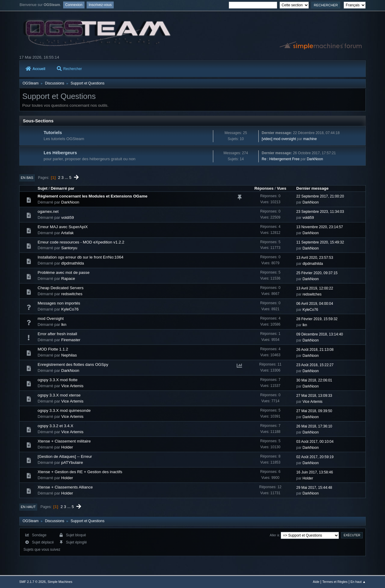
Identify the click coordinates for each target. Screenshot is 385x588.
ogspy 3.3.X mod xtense (59, 395)
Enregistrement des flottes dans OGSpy (73, 364)
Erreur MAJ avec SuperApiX (63, 227)
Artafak (67, 233)
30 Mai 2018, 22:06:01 (314, 380)
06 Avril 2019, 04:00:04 (315, 304)
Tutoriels (53, 133)
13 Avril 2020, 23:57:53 (315, 258)
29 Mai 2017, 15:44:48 (314, 488)
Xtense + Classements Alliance (65, 487)
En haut (28, 507)
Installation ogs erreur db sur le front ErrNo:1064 (80, 257)
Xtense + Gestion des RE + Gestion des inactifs (80, 472)
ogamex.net (48, 211)
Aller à (274, 535)
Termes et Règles (335, 582)
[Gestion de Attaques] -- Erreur (65, 456)
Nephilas (69, 355)
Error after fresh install (57, 334)
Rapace (68, 279)
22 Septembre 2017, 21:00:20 (320, 196)
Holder (67, 447)
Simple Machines (60, 582)
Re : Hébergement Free (281, 159)
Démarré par (63, 188)
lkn (64, 325)
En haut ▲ (358, 582)
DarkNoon (315, 159)
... (67, 178)
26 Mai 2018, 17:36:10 (314, 426)
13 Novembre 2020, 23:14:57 (320, 227)
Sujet (43, 188)
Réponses (264, 188)
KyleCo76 (70, 309)
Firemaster (71, 340)
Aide (316, 582)
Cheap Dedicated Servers (61, 288)
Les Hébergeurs (60, 153)
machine (310, 139)
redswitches (72, 294)
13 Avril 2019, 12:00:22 (315, 288)
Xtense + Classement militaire (64, 441)
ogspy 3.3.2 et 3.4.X (55, 426)
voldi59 (68, 217)
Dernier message (312, 188)
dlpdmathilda (73, 263)
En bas (27, 178)
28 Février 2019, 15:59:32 (317, 319)
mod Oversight (51, 318)
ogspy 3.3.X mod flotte (58, 380)
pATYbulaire (72, 462)
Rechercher (69, 69)
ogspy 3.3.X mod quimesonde (64, 410)
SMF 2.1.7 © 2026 (32, 582)
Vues (281, 188)
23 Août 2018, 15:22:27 (315, 365)
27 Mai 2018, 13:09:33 (314, 396)
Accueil (35, 69)
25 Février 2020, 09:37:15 (317, 273)
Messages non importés (59, 303)
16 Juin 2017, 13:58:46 (315, 472)
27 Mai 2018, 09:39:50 (314, 411)
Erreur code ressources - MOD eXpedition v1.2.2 (81, 242)
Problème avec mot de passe (64, 273)
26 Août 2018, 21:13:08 (315, 350)
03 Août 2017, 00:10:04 (315, 442)
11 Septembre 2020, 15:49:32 (320, 242)
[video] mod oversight (279, 139)
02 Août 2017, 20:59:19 (315, 457)
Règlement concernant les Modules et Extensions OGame (92, 196)
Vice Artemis (72, 386)
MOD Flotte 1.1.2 (53, 349)
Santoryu (69, 248)
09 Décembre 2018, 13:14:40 (320, 334)
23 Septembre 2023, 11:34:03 (320, 212)
